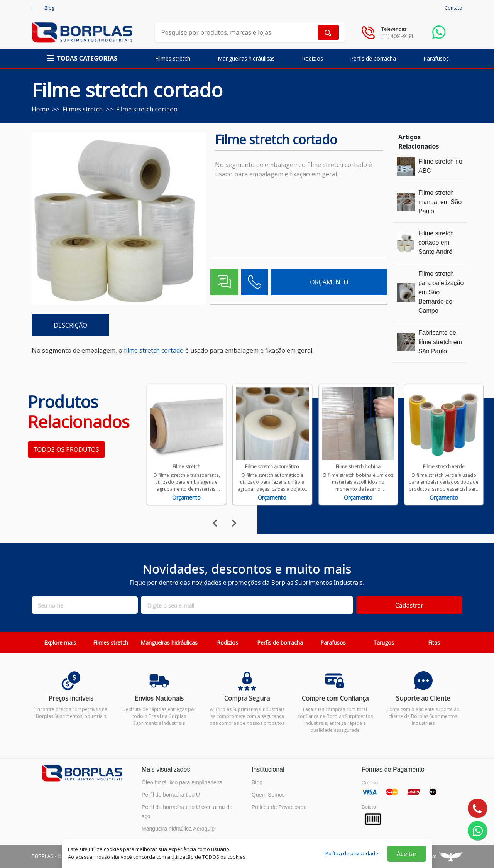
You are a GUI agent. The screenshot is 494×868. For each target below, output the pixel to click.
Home (41, 109)
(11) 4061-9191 (398, 36)
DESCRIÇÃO (70, 325)
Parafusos (436, 58)
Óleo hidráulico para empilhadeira (182, 782)
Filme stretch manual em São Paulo (440, 202)
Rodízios (312, 58)
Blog (49, 8)
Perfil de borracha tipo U (171, 795)
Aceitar (407, 854)
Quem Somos (268, 795)
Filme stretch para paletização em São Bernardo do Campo (441, 292)
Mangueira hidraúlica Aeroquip (178, 829)
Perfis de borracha (373, 58)
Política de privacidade (352, 853)
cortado (173, 350)
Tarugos (384, 643)
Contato (453, 8)
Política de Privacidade (279, 807)
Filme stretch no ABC (440, 166)
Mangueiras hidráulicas (246, 58)
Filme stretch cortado (147, 109)
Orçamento (186, 497)
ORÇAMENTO (329, 282)
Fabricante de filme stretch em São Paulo (440, 342)
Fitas (434, 643)
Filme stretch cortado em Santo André (436, 242)
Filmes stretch (173, 58)
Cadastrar (409, 605)
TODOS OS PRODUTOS (67, 449)
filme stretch (142, 350)
